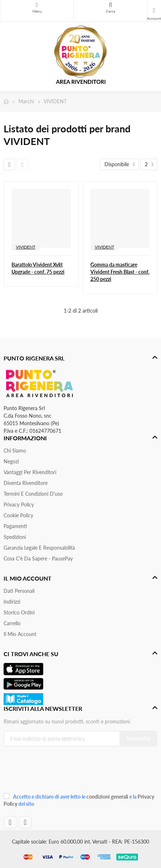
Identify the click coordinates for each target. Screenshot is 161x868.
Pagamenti (15, 526)
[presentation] (52, 772)
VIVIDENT (26, 247)
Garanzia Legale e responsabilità (39, 548)
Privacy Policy (19, 505)
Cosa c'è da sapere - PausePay (38, 558)
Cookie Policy (18, 515)
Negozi (11, 461)
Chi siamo (15, 451)
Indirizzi (12, 602)
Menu (37, 5)
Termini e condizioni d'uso (33, 494)
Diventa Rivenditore (26, 483)
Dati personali (19, 591)
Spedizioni (15, 537)
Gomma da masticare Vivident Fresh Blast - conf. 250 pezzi (120, 272)
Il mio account (20, 634)
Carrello (12, 623)
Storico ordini (19, 612)
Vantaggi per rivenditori (30, 472)
